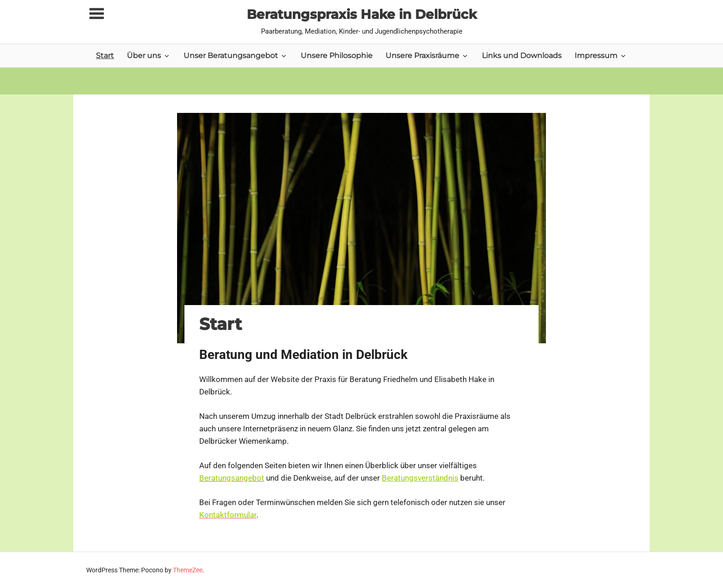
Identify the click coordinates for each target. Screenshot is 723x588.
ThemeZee (188, 570)
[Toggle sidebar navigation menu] (96, 14)
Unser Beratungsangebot (231, 56)
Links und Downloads (522, 56)
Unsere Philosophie (337, 56)
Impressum (596, 56)
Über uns (144, 56)
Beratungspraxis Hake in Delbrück (362, 14)
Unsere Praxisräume (422, 56)
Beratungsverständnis (420, 478)
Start (105, 56)
